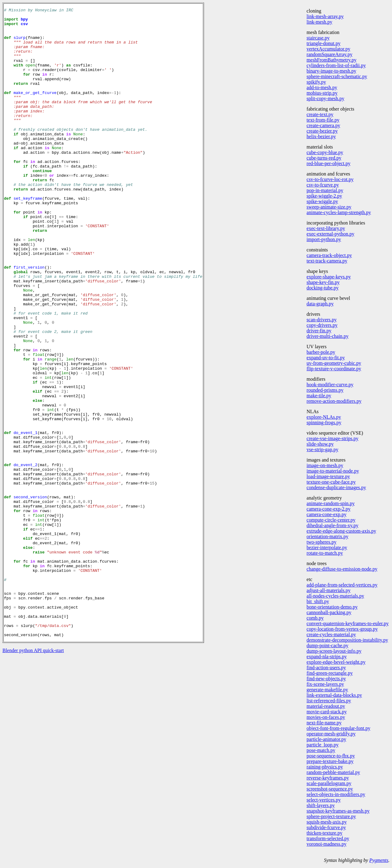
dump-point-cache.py (327, 645)
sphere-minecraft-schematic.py (337, 76)
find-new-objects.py (326, 679)
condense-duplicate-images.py (336, 487)
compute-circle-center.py (331, 520)
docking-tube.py (322, 288)
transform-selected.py (328, 838)
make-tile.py (319, 396)
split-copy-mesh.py (325, 98)
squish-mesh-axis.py (327, 822)
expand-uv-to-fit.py (326, 358)
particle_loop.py (322, 745)
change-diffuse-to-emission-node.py (342, 569)
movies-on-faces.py (326, 717)
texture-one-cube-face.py (331, 482)
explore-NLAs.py (324, 417)
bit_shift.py (318, 601)
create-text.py (320, 114)
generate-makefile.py (327, 690)
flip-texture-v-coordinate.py (334, 369)
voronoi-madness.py (326, 844)
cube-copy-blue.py (325, 152)
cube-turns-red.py (324, 158)
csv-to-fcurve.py (323, 185)
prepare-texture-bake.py (330, 761)
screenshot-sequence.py (330, 789)
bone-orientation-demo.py (332, 607)
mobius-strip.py (322, 93)
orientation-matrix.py (327, 536)
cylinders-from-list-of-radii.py (336, 65)
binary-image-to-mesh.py (331, 71)
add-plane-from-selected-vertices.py (342, 585)
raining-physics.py (325, 767)
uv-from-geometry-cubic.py (334, 363)
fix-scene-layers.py (325, 684)
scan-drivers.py (322, 320)
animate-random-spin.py (331, 503)
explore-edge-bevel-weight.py (336, 662)
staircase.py (318, 38)
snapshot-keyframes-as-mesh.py (338, 811)
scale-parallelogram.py (329, 783)
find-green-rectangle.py (330, 673)
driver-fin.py (319, 331)
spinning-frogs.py (324, 423)
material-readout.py (326, 706)
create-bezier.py (322, 131)
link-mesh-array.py (325, 16)
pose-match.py (321, 750)
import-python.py (324, 239)
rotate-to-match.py (325, 553)
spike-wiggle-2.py (324, 196)
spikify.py (316, 82)
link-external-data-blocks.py (334, 695)
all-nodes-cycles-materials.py (335, 596)
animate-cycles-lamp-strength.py (339, 212)
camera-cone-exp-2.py (328, 509)
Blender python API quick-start (33, 776)
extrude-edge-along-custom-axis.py (341, 531)
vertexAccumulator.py (328, 49)
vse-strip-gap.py (322, 449)
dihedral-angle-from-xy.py (332, 525)
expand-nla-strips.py (327, 657)
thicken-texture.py (324, 833)
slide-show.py (320, 444)
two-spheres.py (321, 542)
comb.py (315, 618)
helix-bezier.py (321, 136)
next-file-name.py (324, 723)
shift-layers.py (321, 805)
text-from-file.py (323, 120)
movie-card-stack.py (327, 712)
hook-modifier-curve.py (330, 385)
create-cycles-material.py (331, 634)
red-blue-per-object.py (328, 163)
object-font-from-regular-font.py (338, 728)
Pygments (379, 860)
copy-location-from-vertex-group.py (342, 629)
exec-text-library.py (326, 228)
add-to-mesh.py (322, 87)
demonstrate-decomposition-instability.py (347, 640)
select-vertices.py (324, 800)
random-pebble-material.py (333, 772)
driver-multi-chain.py (328, 336)
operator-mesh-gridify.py (331, 734)
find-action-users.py (326, 668)
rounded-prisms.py (325, 390)
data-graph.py (320, 304)
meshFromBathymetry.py (332, 60)
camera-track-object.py (329, 255)
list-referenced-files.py (329, 701)
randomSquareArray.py (330, 54)
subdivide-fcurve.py (326, 827)
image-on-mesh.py (325, 465)
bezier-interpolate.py (327, 547)
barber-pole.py (321, 352)
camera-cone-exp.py (326, 514)
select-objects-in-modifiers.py (336, 794)
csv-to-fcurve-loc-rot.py (330, 179)
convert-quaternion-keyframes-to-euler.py (348, 623)
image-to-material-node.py (333, 471)
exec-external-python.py (330, 234)
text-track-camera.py (327, 261)
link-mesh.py (319, 22)
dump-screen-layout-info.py (334, 651)
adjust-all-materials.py (329, 590)
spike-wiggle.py (322, 201)
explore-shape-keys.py (329, 277)
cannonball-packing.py (329, 612)
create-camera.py (323, 125)
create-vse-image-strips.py (332, 438)
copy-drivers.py (322, 325)
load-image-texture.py (328, 476)
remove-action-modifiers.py (334, 401)
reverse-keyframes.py (328, 778)
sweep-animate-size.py (329, 207)
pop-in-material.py (325, 190)
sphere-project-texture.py (331, 816)
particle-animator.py (326, 739)
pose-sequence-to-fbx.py (331, 756)
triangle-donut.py (324, 43)
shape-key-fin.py (323, 282)
